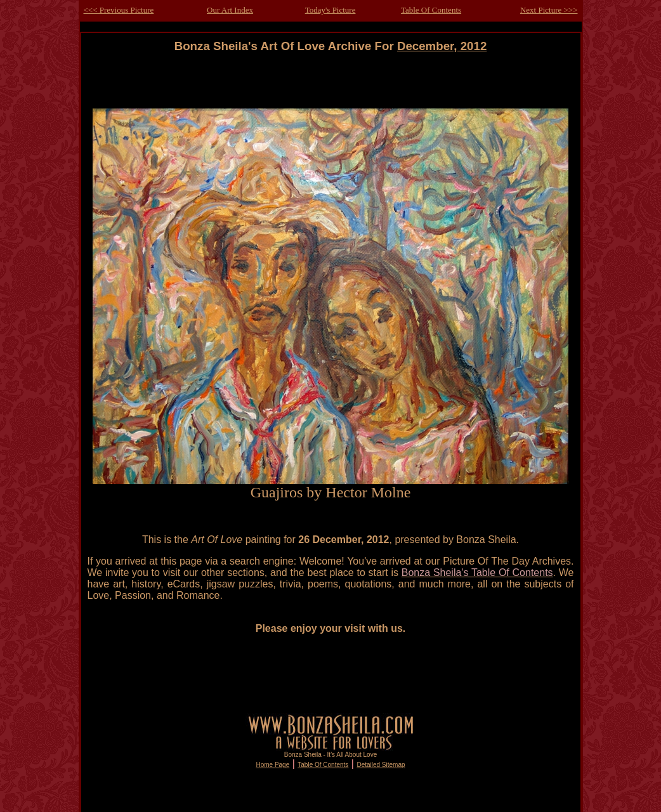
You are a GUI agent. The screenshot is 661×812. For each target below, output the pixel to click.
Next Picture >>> (549, 10)
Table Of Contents (431, 10)
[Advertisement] (330, 81)
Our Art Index (230, 10)
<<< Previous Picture (119, 10)
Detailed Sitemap (381, 765)
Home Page (272, 765)
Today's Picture (330, 10)
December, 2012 (442, 46)
